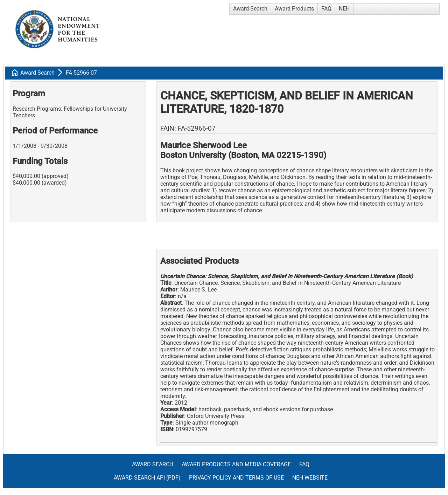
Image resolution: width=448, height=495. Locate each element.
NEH (344, 9)
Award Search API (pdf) (147, 478)
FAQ (326, 9)
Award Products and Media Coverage (236, 464)
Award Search (250, 9)
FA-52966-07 (81, 73)
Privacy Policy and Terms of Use (236, 478)
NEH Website (310, 478)
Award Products (294, 9)
